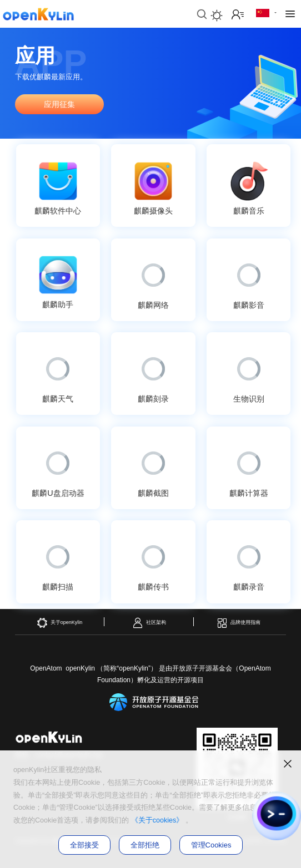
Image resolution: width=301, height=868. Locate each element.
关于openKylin (60, 623)
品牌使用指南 (239, 623)
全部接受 (84, 845)
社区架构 (149, 623)
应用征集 (59, 104)
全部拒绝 (145, 845)
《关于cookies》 (157, 820)
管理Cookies (211, 845)
